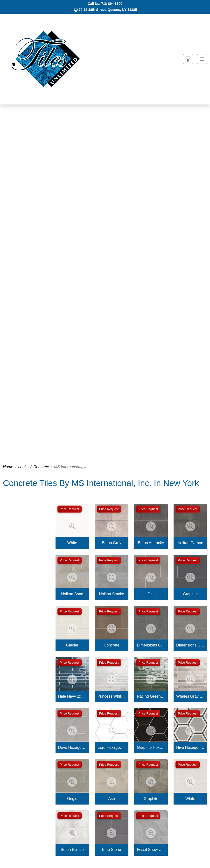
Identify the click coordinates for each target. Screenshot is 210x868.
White (72, 543)
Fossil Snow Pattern (151, 850)
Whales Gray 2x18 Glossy (190, 696)
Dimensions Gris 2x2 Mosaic (190, 645)
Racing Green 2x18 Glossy (151, 696)
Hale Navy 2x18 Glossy (72, 696)
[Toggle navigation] (202, 59)
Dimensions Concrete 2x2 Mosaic (151, 645)
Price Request (70, 509)
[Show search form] (188, 59)
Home (8, 467)
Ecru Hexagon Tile (112, 747)
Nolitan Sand (72, 594)
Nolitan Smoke (112, 594)
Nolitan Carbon (190, 543)
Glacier (72, 645)
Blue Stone (112, 850)
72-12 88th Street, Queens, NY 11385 (108, 10)
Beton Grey (112, 543)
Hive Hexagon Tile (190, 747)
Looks (23, 467)
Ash (112, 799)
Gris (151, 594)
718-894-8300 (112, 4)
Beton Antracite (151, 543)
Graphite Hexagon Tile (151, 747)
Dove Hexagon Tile (72, 747)
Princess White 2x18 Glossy (112, 696)
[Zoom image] (72, 526)
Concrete (41, 467)
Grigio (72, 799)
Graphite (190, 594)
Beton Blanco (72, 850)
